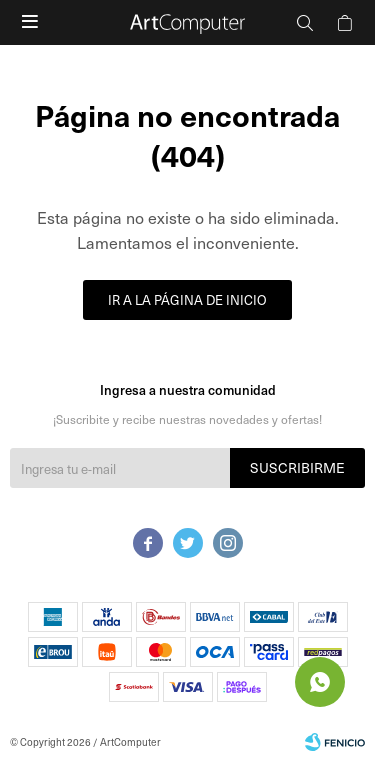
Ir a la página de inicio (187, 299)
